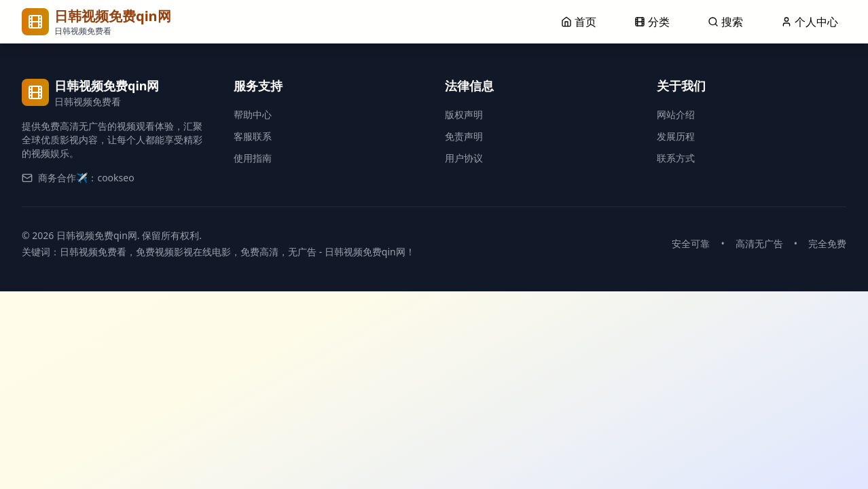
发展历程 (676, 136)
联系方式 (676, 158)
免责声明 (464, 136)
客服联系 (253, 136)
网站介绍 (676, 114)
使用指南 (253, 158)
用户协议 (464, 158)
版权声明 (464, 114)
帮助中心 (253, 114)
